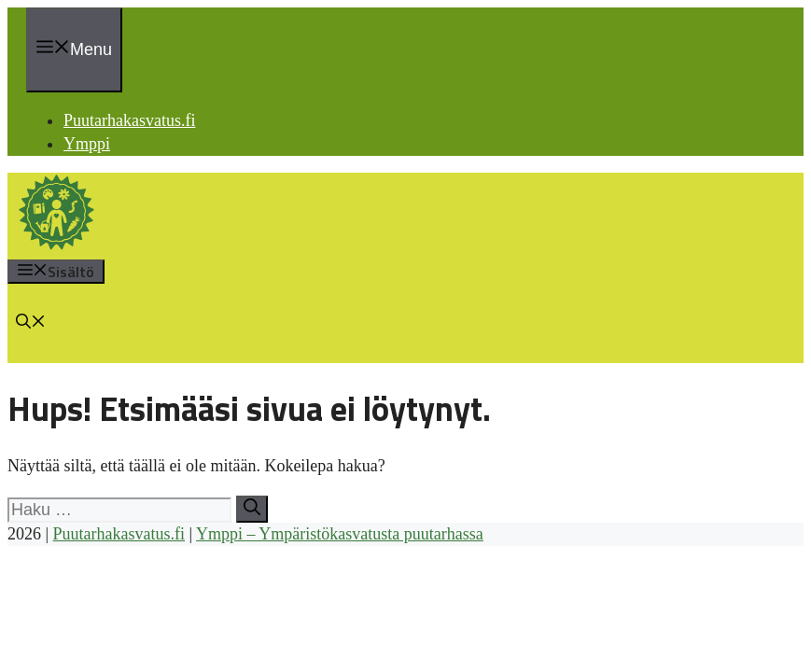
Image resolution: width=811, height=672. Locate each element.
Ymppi (87, 144)
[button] (31, 323)
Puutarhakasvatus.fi (129, 120)
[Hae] (252, 509)
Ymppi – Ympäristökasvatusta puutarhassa (340, 534)
